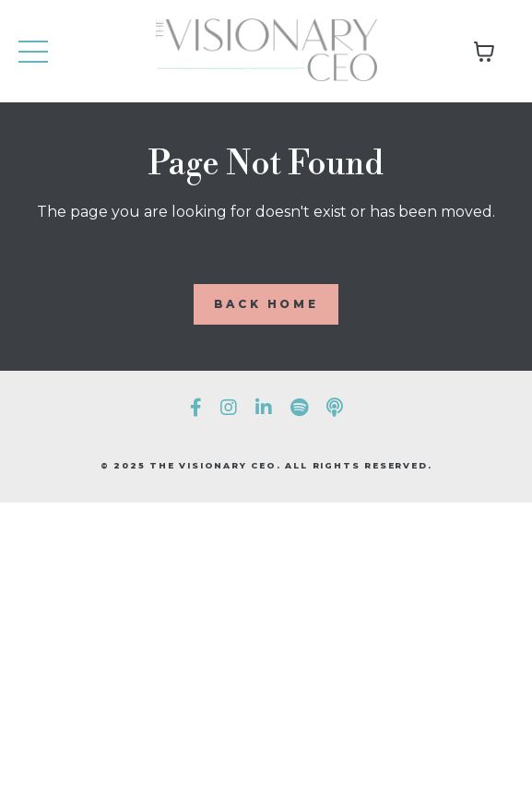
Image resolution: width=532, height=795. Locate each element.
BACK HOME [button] (266, 304)
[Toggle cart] (484, 52)
